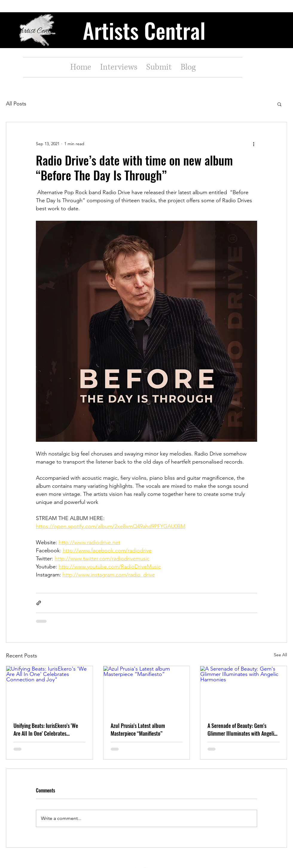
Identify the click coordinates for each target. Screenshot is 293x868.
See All (280, 655)
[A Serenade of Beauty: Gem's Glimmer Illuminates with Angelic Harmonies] (244, 690)
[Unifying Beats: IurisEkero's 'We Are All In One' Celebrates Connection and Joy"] (49, 690)
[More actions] (254, 144)
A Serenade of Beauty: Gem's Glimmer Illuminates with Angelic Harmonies (242, 729)
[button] (279, 104)
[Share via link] (39, 603)
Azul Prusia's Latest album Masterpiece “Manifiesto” (138, 729)
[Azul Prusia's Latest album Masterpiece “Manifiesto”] (147, 690)
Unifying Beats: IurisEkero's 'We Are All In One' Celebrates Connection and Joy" (46, 729)
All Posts (16, 104)
